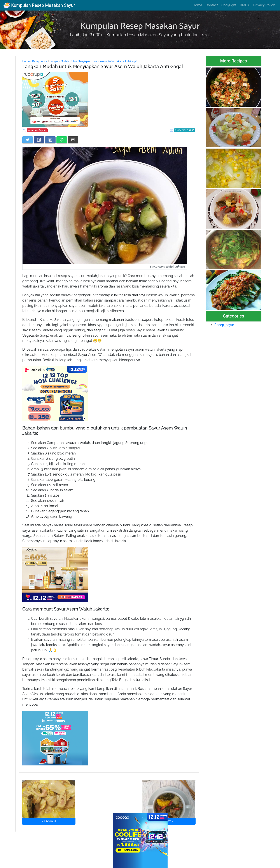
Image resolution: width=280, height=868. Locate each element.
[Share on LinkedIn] (50, 140)
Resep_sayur (40, 61)
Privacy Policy (264, 5)
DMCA (245, 5)
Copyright (229, 5)
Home (197, 5)
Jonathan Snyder (37, 130)
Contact (212, 5)
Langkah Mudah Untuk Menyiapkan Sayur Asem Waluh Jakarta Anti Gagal (93, 61)
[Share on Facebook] (39, 140)
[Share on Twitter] (28, 140)
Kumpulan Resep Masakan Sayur (39, 5)
